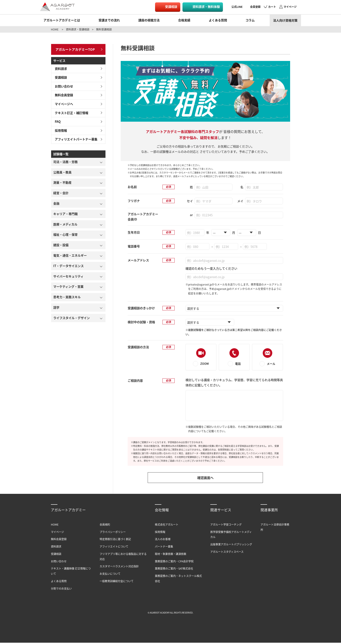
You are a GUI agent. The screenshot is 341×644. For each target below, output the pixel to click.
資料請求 (60, 67)
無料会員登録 (63, 94)
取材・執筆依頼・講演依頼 (170, 555)
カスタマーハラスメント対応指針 (119, 568)
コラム (250, 20)
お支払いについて (110, 575)
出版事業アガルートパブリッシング (231, 546)
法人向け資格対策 (285, 20)
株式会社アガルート (167, 526)
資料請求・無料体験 (206, 7)
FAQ (56, 120)
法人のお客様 (163, 540)
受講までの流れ (109, 20)
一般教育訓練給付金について (117, 582)
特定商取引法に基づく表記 (115, 540)
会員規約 (105, 526)
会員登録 (255, 7)
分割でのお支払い (61, 590)
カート (272, 7)
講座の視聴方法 (149, 20)
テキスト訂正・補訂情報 (70, 111)
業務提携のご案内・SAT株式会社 (174, 570)
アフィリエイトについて (114, 548)
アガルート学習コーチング (226, 526)
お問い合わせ (63, 85)
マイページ (290, 7)
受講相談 (171, 7)
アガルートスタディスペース (227, 553)
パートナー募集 (164, 548)
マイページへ (63, 103)
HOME (55, 29)
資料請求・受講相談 (78, 29)
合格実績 (184, 20)
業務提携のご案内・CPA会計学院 (174, 562)
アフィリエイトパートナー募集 (75, 138)
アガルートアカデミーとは (62, 20)
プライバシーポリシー (113, 533)
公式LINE (237, 7)
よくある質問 (218, 20)
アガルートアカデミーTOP (74, 49)
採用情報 (60, 129)
